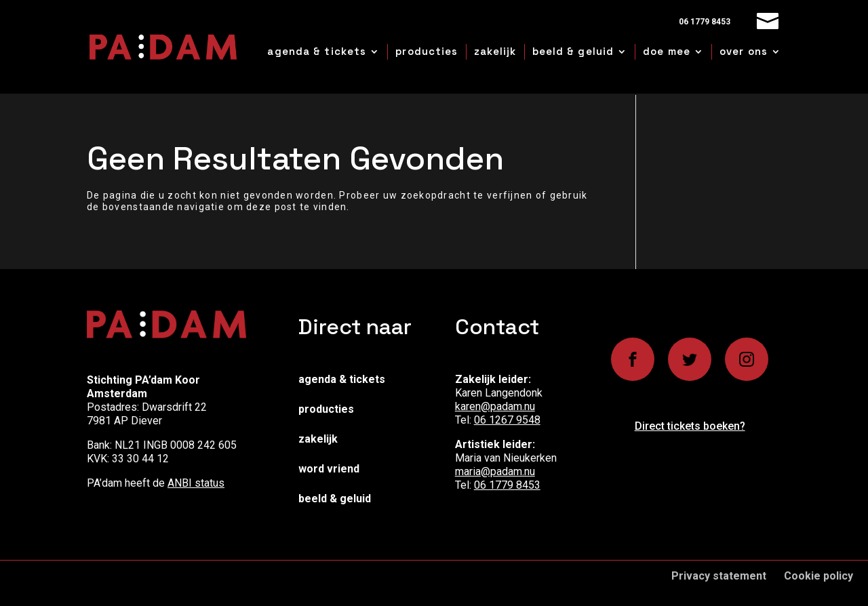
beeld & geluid (573, 51)
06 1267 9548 (507, 420)
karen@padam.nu (495, 406)
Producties (326, 409)
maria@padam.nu (495, 471)
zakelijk (495, 51)
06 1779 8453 (507, 485)
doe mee (667, 51)
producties (427, 51)
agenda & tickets (317, 51)
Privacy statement (719, 576)
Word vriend (329, 469)
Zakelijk (318, 439)
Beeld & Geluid (335, 499)
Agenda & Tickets (342, 379)
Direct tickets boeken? (690, 426)
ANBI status (196, 483)
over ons (744, 51)
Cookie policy (818, 576)
